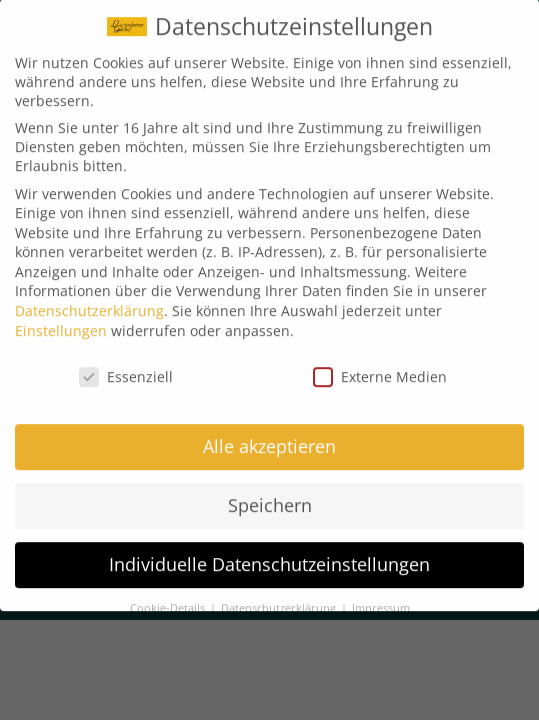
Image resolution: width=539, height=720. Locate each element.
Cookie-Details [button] (169, 597)
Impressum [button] (381, 597)
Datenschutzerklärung (89, 299)
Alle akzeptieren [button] (269, 435)
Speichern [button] (270, 494)
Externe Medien (380, 364)
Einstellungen (61, 318)
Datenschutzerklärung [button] (280, 597)
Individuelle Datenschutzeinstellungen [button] (269, 553)
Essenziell (126, 364)
